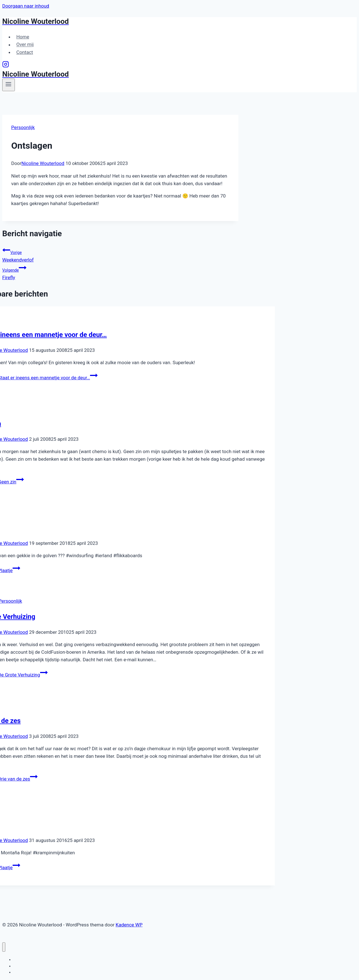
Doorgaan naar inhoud (26, 6)
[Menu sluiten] (4, 947)
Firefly (120, 272)
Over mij (25, 45)
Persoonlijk (23, 127)
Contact (25, 52)
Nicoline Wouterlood (43, 163)
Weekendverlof (120, 254)
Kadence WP (129, 925)
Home (23, 37)
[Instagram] (6, 66)
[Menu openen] (9, 85)
